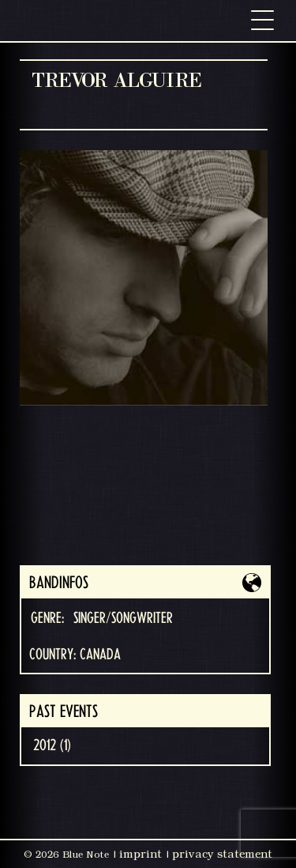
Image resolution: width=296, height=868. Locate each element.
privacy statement (222, 854)
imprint (141, 854)
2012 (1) (52, 745)
